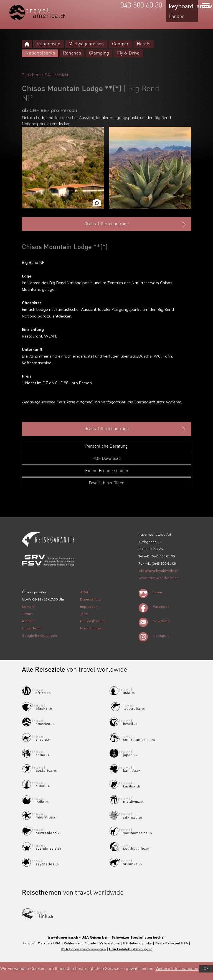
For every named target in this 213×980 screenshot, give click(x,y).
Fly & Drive (128, 53)
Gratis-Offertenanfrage (136, 224)
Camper (120, 44)
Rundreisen (49, 44)
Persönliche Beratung (106, 446)
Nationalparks (40, 53)
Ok (206, 969)
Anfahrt (28, 621)
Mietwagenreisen (86, 44)
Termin (27, 614)
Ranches (72, 53)
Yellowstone (110, 943)
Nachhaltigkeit (92, 628)
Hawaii (29, 943)
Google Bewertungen (39, 635)
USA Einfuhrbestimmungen (131, 949)
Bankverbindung (93, 621)
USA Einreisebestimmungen (83, 949)
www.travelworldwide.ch (158, 578)
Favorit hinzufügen (107, 483)
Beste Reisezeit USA (172, 943)
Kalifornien (73, 943)
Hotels (144, 44)
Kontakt (28, 606)
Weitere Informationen (177, 969)
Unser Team (32, 628)
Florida (90, 943)
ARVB (85, 592)
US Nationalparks (137, 943)
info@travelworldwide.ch (159, 571)
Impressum (89, 606)
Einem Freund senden (107, 471)
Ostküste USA (49, 943)
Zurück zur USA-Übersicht (45, 75)
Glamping (99, 53)
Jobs (84, 614)
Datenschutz (90, 599)
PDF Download (107, 459)
